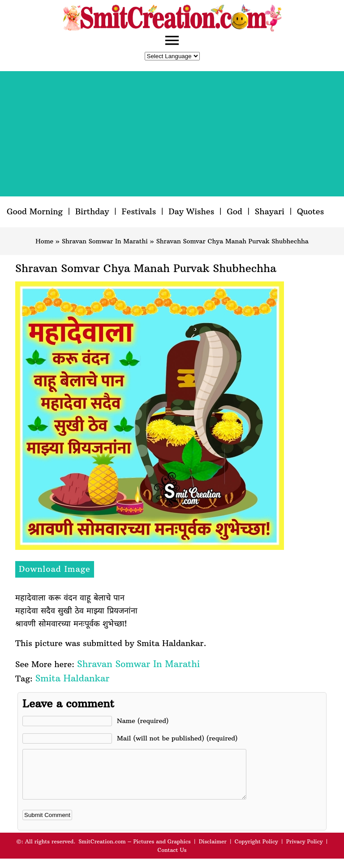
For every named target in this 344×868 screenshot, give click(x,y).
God (234, 211)
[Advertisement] (172, 134)
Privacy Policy (305, 851)
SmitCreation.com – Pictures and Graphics (135, 851)
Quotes (310, 211)
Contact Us (172, 859)
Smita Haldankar (72, 678)
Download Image (55, 569)
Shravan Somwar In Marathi (105, 241)
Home (44, 241)
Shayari (270, 211)
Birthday (92, 211)
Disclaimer (213, 851)
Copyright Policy (256, 851)
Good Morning (35, 211)
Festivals (139, 211)
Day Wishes (191, 211)
